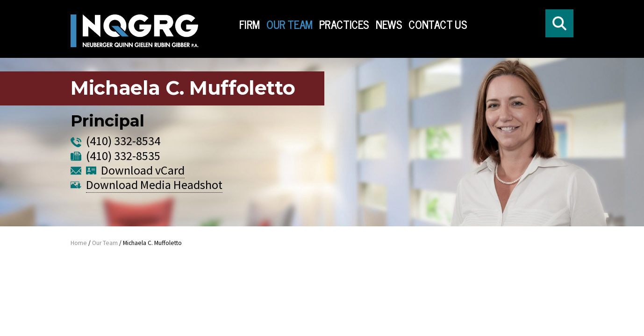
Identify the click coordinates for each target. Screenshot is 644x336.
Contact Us (438, 24)
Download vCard (143, 178)
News (389, 24)
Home (79, 243)
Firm (250, 24)
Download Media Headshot (154, 192)
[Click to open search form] (559, 23)
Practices (344, 24)
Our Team (290, 24)
